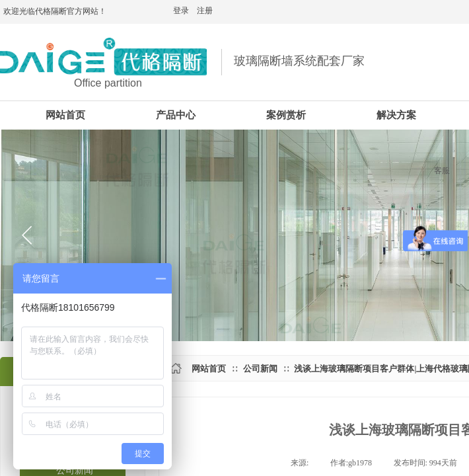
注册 (205, 11)
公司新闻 (260, 369)
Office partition (108, 83)
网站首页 (209, 369)
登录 (181, 11)
